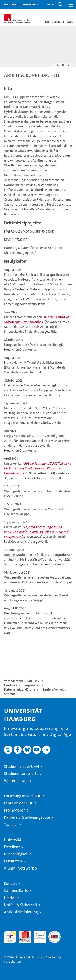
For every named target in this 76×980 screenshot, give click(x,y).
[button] (50, 5)
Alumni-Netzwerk (19, 868)
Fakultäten (13, 861)
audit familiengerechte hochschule (10, 937)
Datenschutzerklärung (20, 690)
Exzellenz (12, 847)
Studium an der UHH (21, 766)
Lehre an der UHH (19, 803)
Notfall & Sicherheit (21, 905)
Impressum (32, 685)
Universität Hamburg (21, 4)
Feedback (11, 685)
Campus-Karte (16, 891)
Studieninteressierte (21, 774)
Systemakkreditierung (55, 933)
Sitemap (10, 694)
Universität (13, 840)
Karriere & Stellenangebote (27, 817)
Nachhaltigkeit (16, 854)
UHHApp (11, 898)
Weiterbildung (16, 781)
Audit (23, 933)
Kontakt (11, 883)
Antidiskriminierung (21, 912)
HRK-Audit (37, 935)
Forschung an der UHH (23, 796)
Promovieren (15, 810)
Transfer (11, 824)
